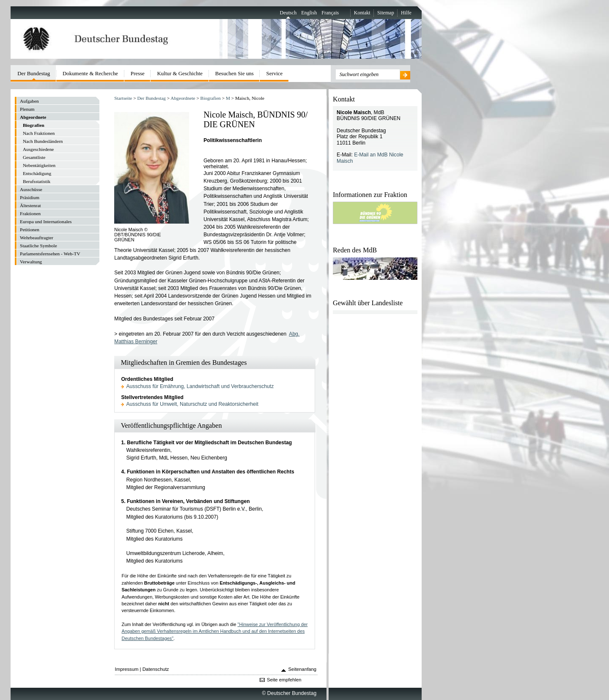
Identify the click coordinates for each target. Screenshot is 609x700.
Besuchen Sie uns (235, 73)
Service (275, 73)
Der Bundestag (151, 98)
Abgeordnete (183, 98)
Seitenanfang (303, 669)
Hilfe (406, 13)
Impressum (127, 669)
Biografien (211, 98)
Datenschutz (156, 669)
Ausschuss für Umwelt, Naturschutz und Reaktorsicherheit (192, 404)
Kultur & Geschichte (180, 73)
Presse (138, 73)
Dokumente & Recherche (90, 73)
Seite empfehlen (284, 680)
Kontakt (362, 13)
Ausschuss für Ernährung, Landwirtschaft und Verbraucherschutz (200, 386)
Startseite (123, 98)
